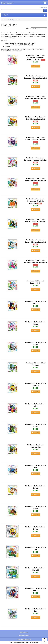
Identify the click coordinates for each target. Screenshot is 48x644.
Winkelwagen (43, 8)
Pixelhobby (11, 20)
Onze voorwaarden (24, 636)
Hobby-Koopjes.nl (7, 3)
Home (4, 20)
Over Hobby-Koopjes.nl (24, 639)
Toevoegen (36, 66)
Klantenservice (24, 632)
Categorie (24, 15)
